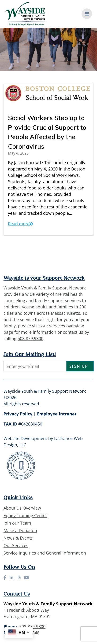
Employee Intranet (57, 414)
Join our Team (17, 523)
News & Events (18, 538)
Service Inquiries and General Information (45, 553)
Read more (19, 224)
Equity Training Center (25, 515)
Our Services (16, 545)
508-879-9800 (32, 626)
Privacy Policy (18, 414)
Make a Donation (20, 530)
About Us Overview (22, 508)
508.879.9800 (30, 338)
